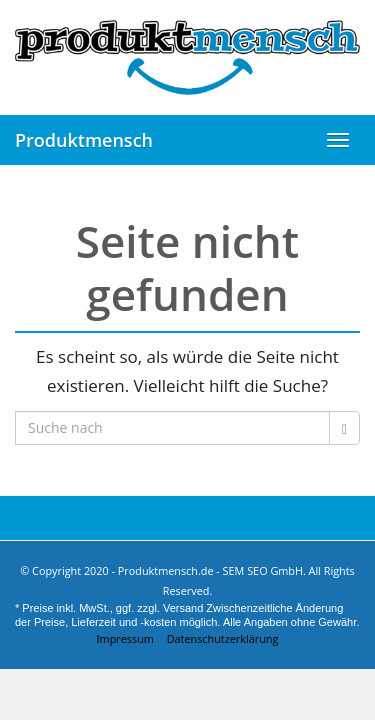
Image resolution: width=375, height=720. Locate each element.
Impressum (125, 638)
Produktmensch (84, 140)
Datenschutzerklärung (223, 638)
